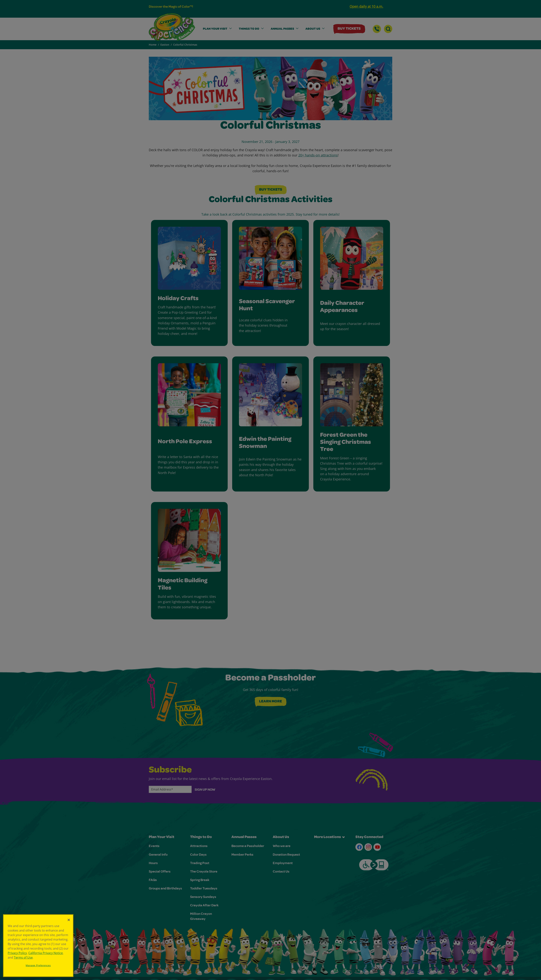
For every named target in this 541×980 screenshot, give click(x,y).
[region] (38, 946)
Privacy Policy (17, 953)
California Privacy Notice (46, 953)
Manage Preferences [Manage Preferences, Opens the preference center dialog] (38, 965)
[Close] (69, 920)
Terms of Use (23, 957)
